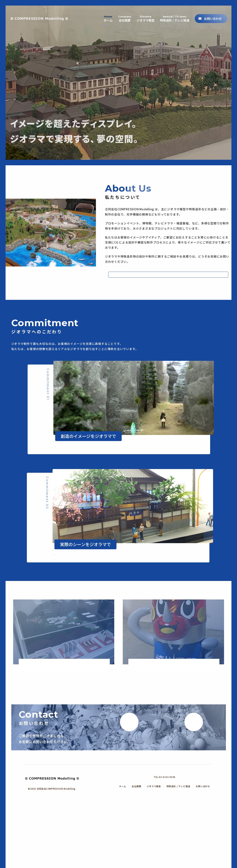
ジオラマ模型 (142, 15)
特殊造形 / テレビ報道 (173, 15)
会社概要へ (157, 278)
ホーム (103, 15)
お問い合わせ (212, 15)
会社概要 (121, 15)
